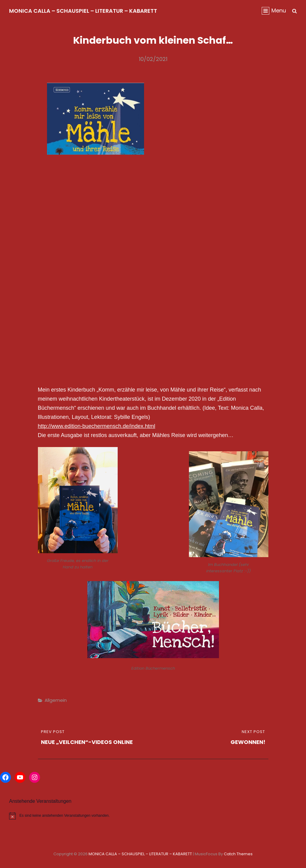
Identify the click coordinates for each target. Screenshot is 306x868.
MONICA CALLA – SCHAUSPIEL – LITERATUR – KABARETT (83, 11)
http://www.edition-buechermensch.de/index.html (97, 426)
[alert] (77, 816)
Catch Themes (238, 854)
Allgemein (56, 700)
